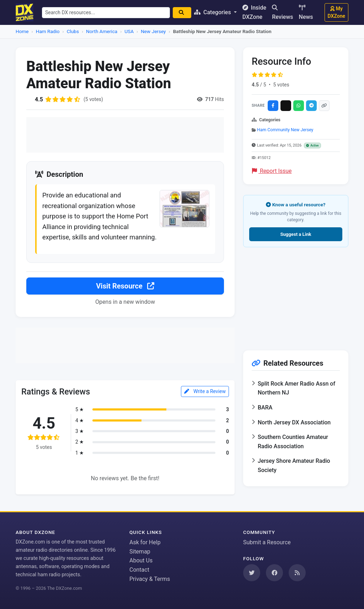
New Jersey (153, 31)
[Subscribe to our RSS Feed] (297, 573)
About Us (141, 560)
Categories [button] (213, 12)
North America (102, 31)
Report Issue (272, 171)
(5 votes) (93, 99)
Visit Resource (125, 286)
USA (129, 31)
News (306, 12)
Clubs (73, 31)
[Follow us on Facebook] (274, 573)
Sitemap (140, 552)
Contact (139, 570)
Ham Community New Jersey (285, 130)
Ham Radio (48, 31)
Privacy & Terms (150, 579)
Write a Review (205, 391)
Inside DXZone (254, 12)
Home (22, 31)
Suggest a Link (296, 234)
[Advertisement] (125, 135)
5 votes (281, 85)
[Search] (182, 13)
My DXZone (336, 12)
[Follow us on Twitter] (252, 573)
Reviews (282, 12)
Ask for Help (145, 542)
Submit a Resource (267, 542)
